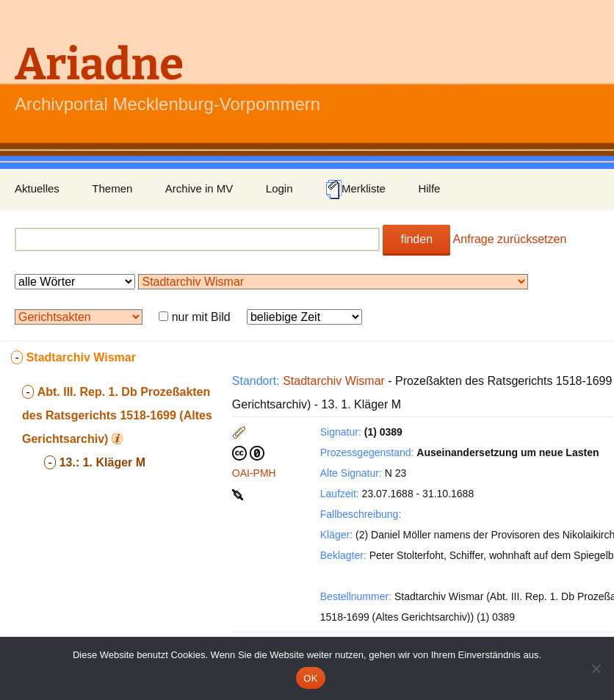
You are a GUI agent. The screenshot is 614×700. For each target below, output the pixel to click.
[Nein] (596, 668)
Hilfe (429, 188)
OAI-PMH (254, 473)
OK (310, 678)
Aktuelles (37, 188)
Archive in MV (199, 188)
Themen (112, 188)
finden (416, 239)
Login (279, 188)
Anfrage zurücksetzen (510, 239)
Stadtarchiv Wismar (334, 381)
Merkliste (355, 190)
